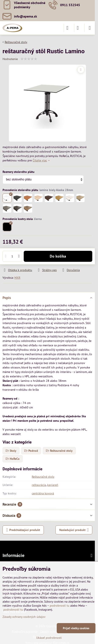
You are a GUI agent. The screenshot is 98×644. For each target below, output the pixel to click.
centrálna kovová (43, 493)
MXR (17, 278)
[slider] (29, 59)
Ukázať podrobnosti (49, 638)
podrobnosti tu (60, 606)
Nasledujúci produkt (74, 530)
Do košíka (58, 256)
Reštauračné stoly (43, 477)
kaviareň (53, 485)
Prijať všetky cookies (76, 628)
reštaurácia (39, 485)
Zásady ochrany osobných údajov (24, 617)
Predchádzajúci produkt (23, 530)
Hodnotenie (10, 59)
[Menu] (90, 28)
